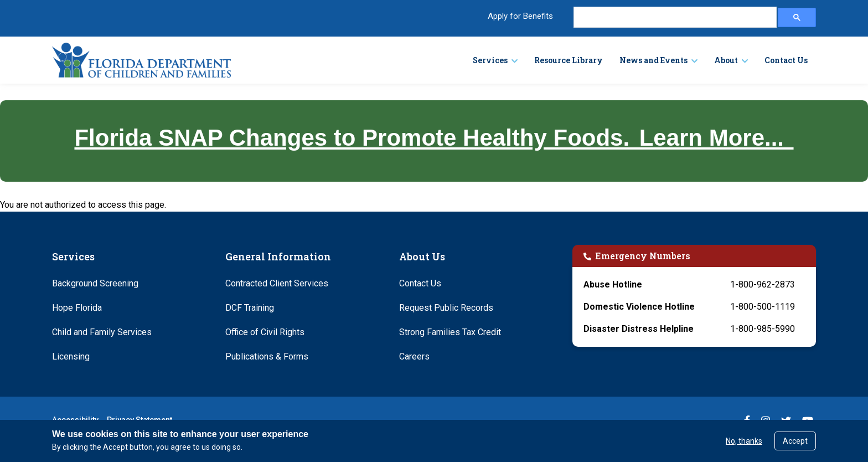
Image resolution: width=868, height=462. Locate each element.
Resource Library (569, 60)
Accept (795, 441)
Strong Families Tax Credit (450, 332)
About (726, 60)
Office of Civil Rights (265, 332)
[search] (674, 17)
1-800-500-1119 (763, 307)
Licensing (71, 356)
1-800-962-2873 (763, 284)
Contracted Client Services (277, 283)
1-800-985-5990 (763, 329)
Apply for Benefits (520, 16)
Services (490, 60)
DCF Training (250, 308)
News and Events (653, 60)
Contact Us (786, 60)
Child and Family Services (102, 332)
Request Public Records (446, 308)
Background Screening (95, 283)
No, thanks (744, 441)
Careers (414, 356)
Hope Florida (77, 308)
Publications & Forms (267, 356)
